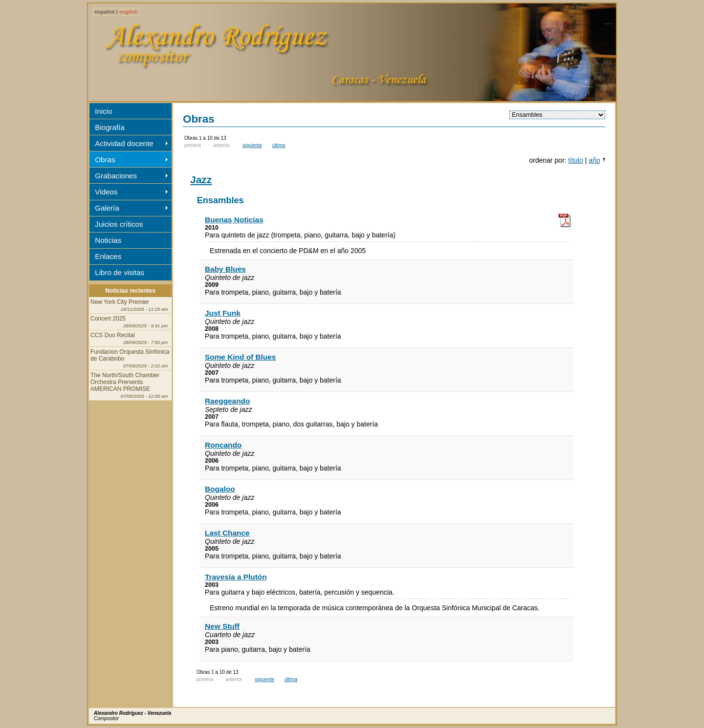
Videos (106, 192)
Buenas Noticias (234, 220)
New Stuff (222, 626)
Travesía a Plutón (236, 577)
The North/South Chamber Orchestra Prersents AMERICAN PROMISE (129, 385)
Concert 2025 (129, 322)
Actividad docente (124, 143)
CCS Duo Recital (129, 338)
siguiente (252, 145)
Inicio (103, 111)
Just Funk (223, 313)
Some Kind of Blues (240, 357)
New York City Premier (129, 305)
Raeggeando (227, 401)
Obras (105, 160)
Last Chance (227, 533)
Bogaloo (220, 489)
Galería (107, 208)
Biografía (110, 127)
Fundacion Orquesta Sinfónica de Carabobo (130, 358)
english (129, 12)
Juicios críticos (119, 224)
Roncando (223, 445)
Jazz (201, 180)
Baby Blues (225, 269)
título (575, 160)
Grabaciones (116, 176)
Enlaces (108, 256)
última (279, 145)
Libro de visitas (120, 272)
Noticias (108, 240)
